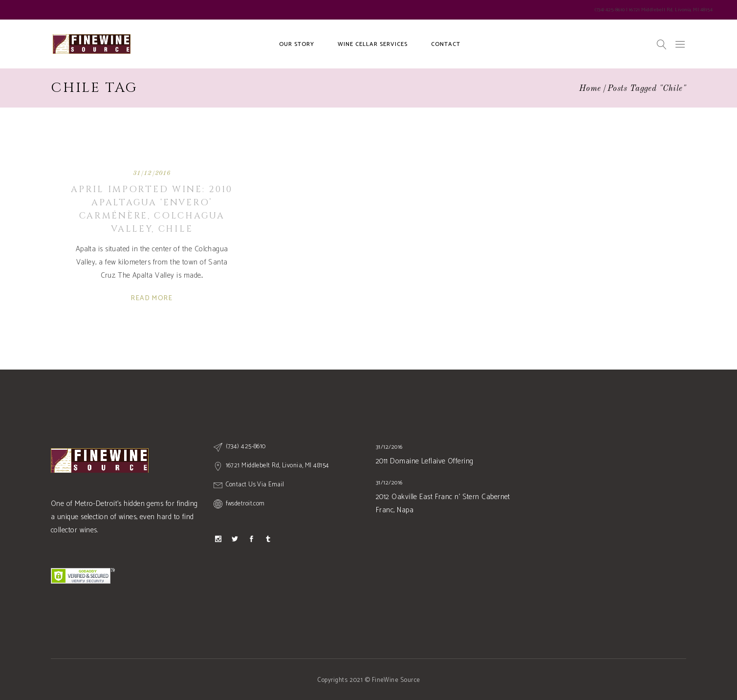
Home (590, 89)
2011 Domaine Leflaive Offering (425, 461)
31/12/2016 (152, 173)
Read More (152, 298)
